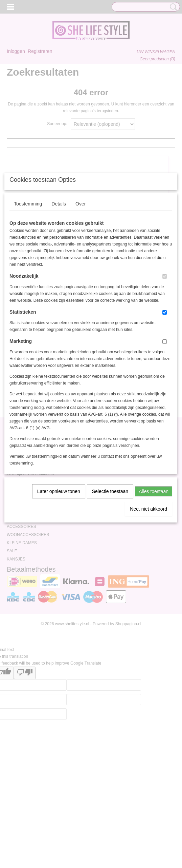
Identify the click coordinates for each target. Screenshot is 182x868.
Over (81, 270)
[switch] (165, 342)
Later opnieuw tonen (59, 557)
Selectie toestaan (110, 557)
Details (59, 270)
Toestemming (28, 270)
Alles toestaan (154, 557)
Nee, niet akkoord (149, 575)
